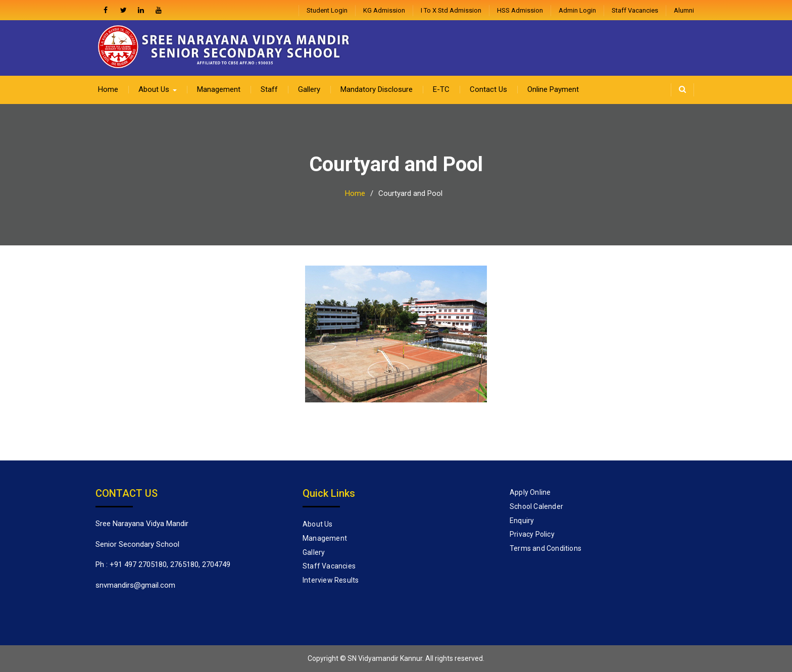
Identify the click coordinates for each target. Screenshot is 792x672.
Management (219, 89)
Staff (269, 89)
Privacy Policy (532, 534)
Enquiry (522, 521)
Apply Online (530, 492)
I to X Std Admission (451, 10)
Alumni (684, 10)
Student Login (327, 10)
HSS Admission (520, 10)
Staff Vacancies (635, 10)
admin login (577, 10)
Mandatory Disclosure (377, 89)
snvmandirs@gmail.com (135, 585)
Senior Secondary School (137, 544)
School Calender (536, 506)
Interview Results (331, 580)
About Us (154, 89)
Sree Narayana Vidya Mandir (142, 524)
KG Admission (384, 10)
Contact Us (488, 89)
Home (108, 89)
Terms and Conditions (546, 548)
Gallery (309, 89)
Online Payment (553, 89)
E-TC (441, 89)
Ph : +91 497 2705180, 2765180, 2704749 (163, 564)
